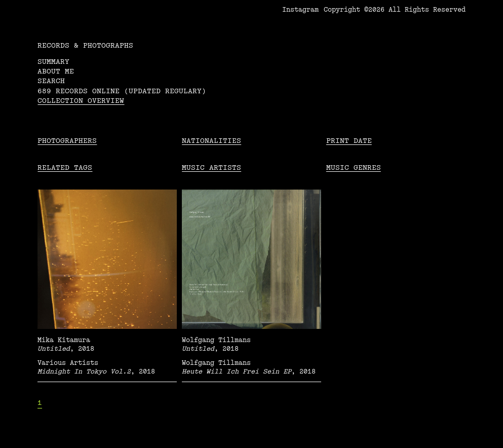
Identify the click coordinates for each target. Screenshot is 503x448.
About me (56, 71)
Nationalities (211, 141)
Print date (349, 141)
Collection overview (81, 101)
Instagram (300, 10)
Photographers (67, 141)
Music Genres (354, 167)
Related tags (65, 167)
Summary (53, 62)
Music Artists (211, 167)
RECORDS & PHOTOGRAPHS (85, 45)
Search (51, 81)
